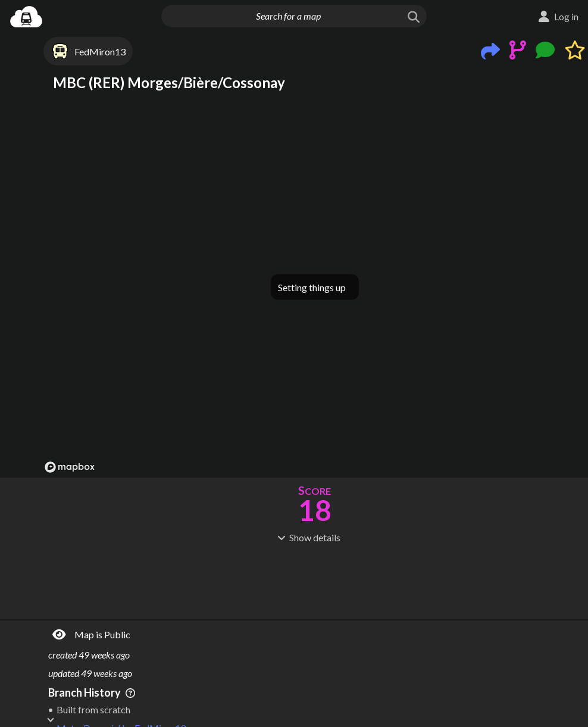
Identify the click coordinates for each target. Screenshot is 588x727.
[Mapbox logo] (70, 467)
